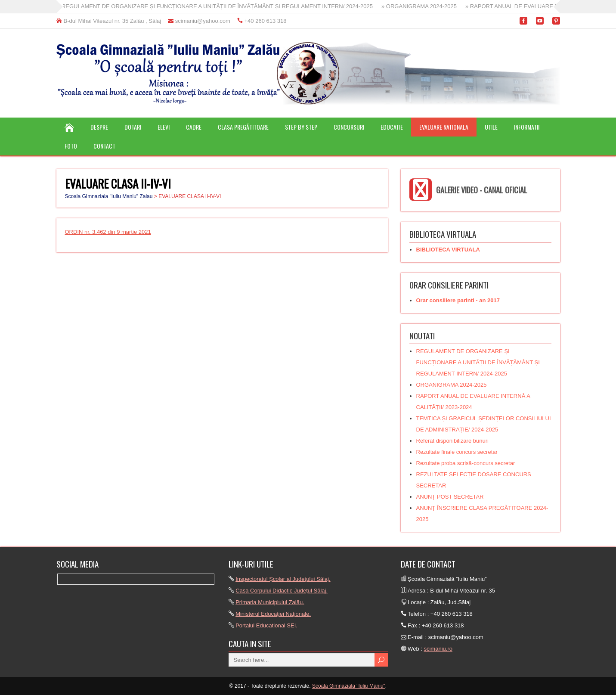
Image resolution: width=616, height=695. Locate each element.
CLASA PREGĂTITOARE (243, 127)
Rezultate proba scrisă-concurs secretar (466, 463)
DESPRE (99, 127)
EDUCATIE (392, 127)
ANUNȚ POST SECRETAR (450, 497)
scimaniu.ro (438, 649)
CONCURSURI (349, 127)
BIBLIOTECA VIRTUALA (448, 250)
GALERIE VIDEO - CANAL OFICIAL (482, 190)
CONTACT (104, 146)
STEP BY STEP (301, 127)
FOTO (71, 146)
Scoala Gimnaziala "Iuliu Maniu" (349, 686)
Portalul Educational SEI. (266, 625)
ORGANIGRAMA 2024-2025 (452, 385)
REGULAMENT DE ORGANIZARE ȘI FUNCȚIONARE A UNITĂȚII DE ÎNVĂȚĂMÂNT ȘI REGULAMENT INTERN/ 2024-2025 (478, 362)
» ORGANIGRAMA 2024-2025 (425, 6)
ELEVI (164, 127)
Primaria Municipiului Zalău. (270, 602)
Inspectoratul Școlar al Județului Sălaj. (283, 579)
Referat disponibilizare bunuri (452, 441)
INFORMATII (527, 127)
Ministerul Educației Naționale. (273, 614)
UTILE (491, 127)
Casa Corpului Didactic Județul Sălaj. (282, 591)
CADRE (194, 127)
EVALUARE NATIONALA (444, 127)
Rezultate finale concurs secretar (457, 452)
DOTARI (133, 127)
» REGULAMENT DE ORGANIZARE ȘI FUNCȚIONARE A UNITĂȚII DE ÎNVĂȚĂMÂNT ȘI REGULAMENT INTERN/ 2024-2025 (220, 6)
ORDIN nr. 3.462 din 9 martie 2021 (108, 232)
